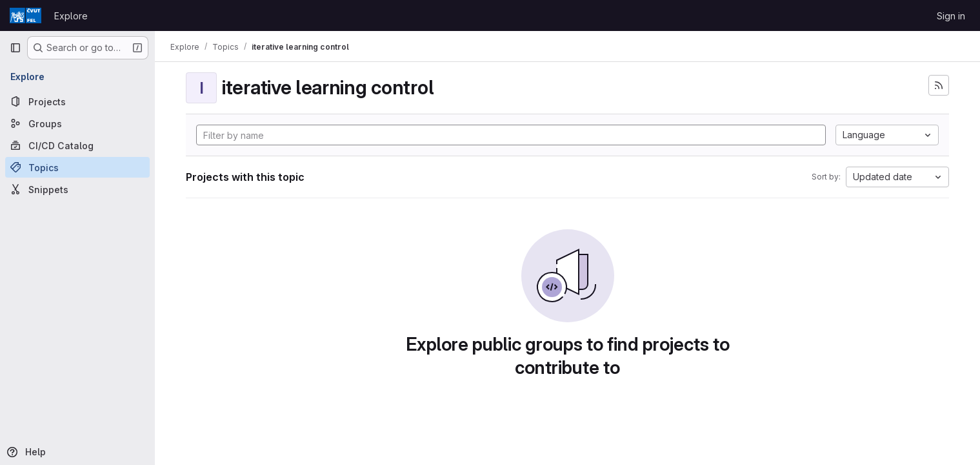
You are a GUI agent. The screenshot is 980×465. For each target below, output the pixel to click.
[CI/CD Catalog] (77, 145)
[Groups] (77, 123)
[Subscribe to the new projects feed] (939, 85)
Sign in (951, 16)
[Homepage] (25, 15)
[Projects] (77, 101)
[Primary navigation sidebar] (15, 48)
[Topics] (77, 167)
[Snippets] (77, 189)
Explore (71, 16)
